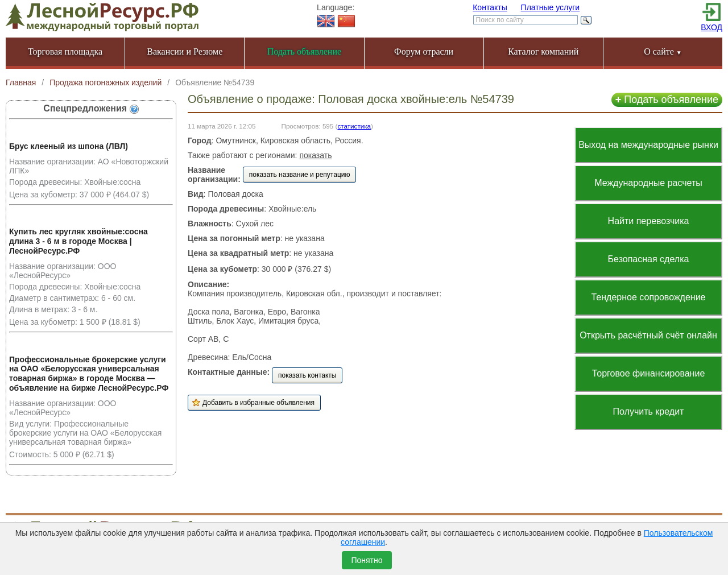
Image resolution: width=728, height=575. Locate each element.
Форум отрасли (424, 51)
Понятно (367, 560)
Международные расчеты (648, 183)
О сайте (663, 51)
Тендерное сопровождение (648, 297)
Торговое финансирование (649, 373)
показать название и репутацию (300, 175)
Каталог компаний (543, 51)
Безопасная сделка (649, 259)
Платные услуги (551, 7)
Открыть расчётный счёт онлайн (648, 335)
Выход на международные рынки (648, 145)
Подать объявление (667, 100)
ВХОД (712, 27)
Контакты (490, 7)
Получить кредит (649, 411)
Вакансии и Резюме (185, 51)
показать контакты (307, 375)
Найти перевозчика (649, 221)
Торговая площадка (65, 51)
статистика (354, 126)
